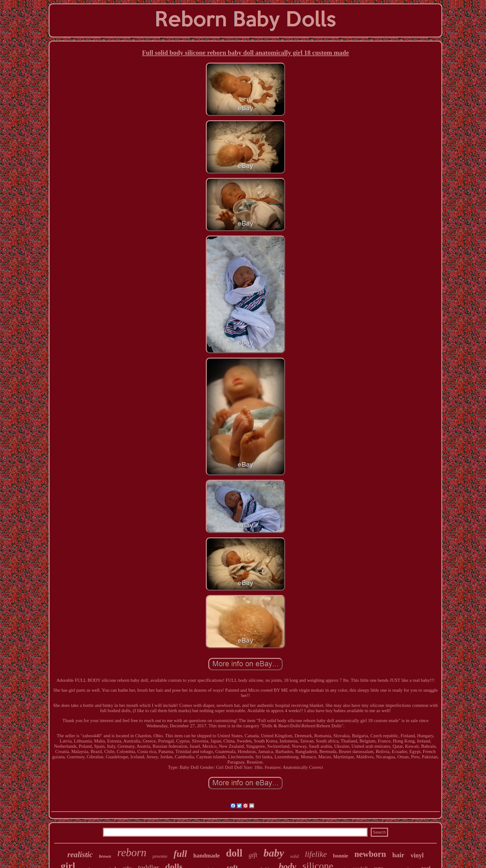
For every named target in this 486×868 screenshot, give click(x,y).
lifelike (316, 854)
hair (398, 855)
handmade (206, 855)
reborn (132, 853)
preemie (160, 856)
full (180, 854)
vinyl (417, 855)
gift (253, 855)
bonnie (340, 856)
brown (105, 856)
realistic (80, 855)
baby (274, 853)
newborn (370, 854)
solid (294, 856)
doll (234, 853)
